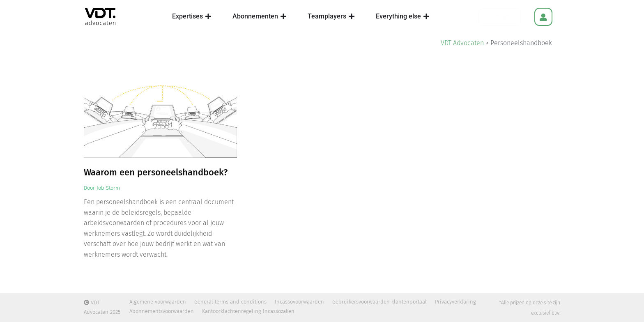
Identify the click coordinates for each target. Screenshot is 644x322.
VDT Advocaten (462, 43)
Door (102, 188)
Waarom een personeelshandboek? (156, 172)
